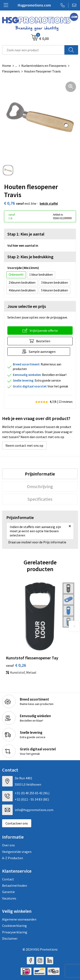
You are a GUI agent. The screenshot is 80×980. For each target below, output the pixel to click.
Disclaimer (10, 938)
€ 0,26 (16, 665)
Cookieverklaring (14, 926)
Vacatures (9, 898)
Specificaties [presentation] (40, 499)
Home (7, 66)
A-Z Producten (13, 858)
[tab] (40, 474)
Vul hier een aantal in (23, 245)
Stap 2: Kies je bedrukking (30, 257)
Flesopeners (11, 71)
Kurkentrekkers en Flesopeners (44, 66)
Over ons (8, 845)
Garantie (8, 892)
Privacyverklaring (15, 932)
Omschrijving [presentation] (40, 486)
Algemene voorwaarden (19, 919)
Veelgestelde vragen (17, 852)
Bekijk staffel (49, 204)
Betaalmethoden (15, 885)
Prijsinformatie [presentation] (40, 474)
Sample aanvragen (42, 352)
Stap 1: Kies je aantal (26, 234)
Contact (8, 879)
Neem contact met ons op (24, 445)
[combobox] (33, 50)
